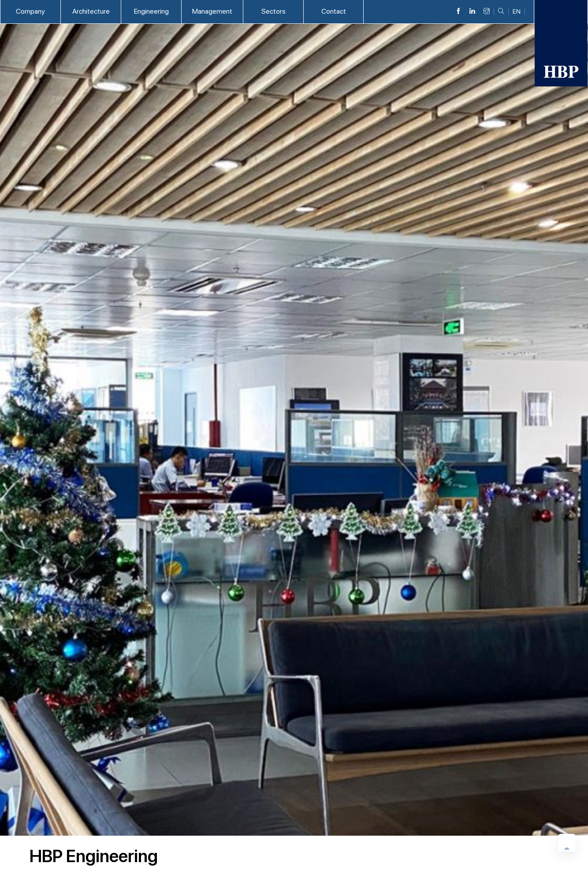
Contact (334, 11)
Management (212, 11)
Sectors (274, 11)
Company (30, 11)
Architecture (91, 11)
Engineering (151, 11)
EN (517, 12)
